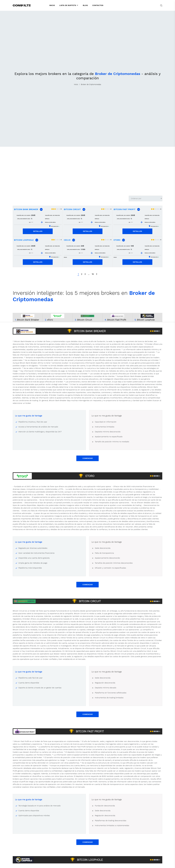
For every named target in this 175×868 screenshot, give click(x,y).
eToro (117, 240)
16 (93, 274)
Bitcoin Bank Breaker (26, 209)
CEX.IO (67, 240)
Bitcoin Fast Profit (124, 209)
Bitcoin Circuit (72, 209)
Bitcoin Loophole (24, 240)
